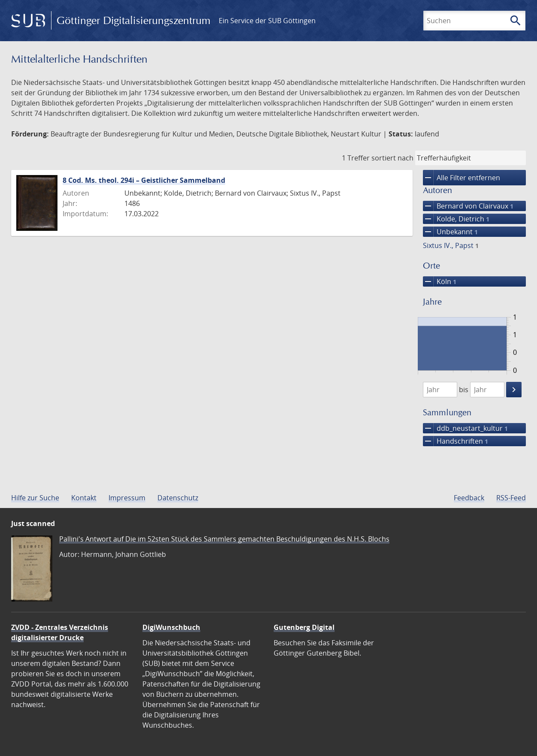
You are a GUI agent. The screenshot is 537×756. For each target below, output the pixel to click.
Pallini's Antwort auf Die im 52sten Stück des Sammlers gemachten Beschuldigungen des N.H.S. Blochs (224, 539)
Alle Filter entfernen (462, 178)
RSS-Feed (511, 498)
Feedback (469, 498)
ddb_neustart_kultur (465, 428)
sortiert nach (392, 158)
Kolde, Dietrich (456, 219)
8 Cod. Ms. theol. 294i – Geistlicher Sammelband (144, 180)
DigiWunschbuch (171, 627)
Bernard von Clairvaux (468, 206)
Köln (440, 281)
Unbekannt (450, 232)
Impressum (127, 498)
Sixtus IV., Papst (451, 245)
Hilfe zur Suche (35, 498)
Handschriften (456, 441)
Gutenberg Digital (304, 627)
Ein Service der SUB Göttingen (267, 21)
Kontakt (84, 498)
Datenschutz (178, 498)
